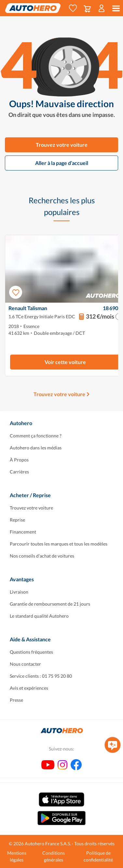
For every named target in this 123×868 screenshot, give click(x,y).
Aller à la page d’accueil (62, 163)
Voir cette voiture (65, 362)
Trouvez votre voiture (62, 145)
